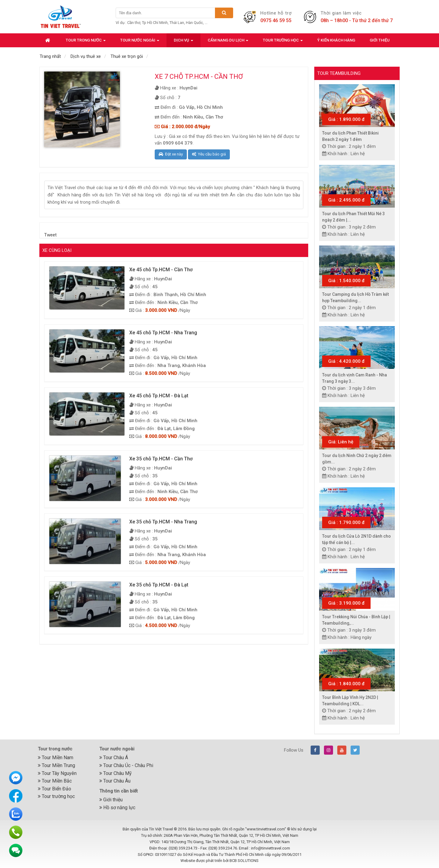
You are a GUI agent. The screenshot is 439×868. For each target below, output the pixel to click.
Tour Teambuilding (339, 73)
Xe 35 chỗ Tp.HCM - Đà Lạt (159, 585)
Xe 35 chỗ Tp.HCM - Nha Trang (163, 522)
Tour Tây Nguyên (57, 773)
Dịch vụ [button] (183, 42)
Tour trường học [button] (283, 42)
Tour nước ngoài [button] (140, 42)
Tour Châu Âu (115, 781)
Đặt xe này (171, 154)
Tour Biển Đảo (54, 789)
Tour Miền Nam (56, 758)
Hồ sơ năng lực (117, 808)
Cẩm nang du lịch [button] (228, 42)
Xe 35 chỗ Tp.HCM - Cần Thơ (161, 459)
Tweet (50, 235)
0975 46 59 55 (276, 20)
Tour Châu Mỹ (116, 773)
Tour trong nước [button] (86, 42)
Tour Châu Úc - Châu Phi (126, 765)
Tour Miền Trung (56, 765)
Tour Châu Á (114, 758)
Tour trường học (56, 796)
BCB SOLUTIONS (244, 861)
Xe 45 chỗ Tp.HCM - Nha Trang (163, 333)
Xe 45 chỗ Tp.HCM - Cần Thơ (161, 270)
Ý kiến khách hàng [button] (336, 40)
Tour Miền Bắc (55, 781)
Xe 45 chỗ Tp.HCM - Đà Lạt (159, 396)
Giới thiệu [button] (380, 40)
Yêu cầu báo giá (209, 154)
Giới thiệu (111, 800)
